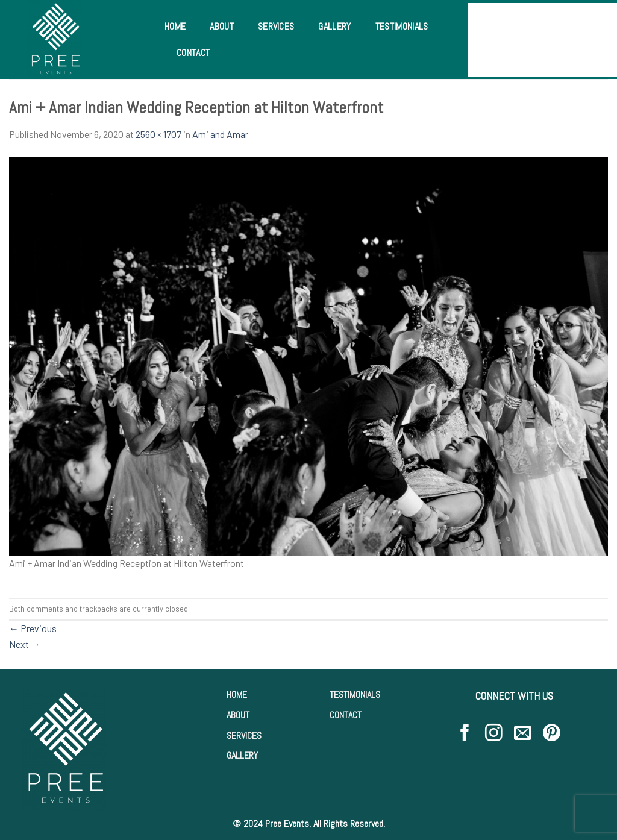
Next (25, 644)
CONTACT (346, 715)
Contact (193, 53)
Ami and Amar (220, 134)
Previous (33, 628)
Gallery (334, 26)
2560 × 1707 (158, 134)
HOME (237, 694)
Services (276, 26)
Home (175, 26)
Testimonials (402, 26)
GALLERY (242, 755)
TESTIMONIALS (355, 694)
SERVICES (244, 735)
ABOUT (238, 715)
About (222, 26)
